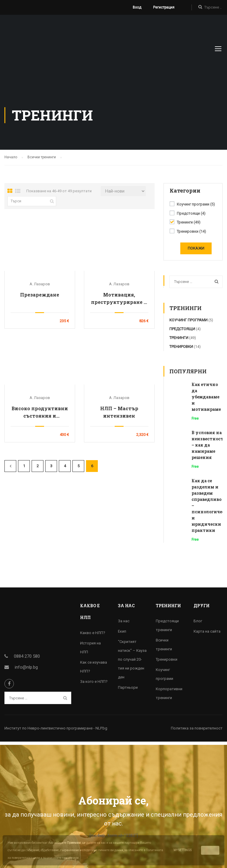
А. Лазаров (40, 287)
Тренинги (189, 225)
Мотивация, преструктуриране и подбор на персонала (119, 302)
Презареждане (40, 298)
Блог (198, 624)
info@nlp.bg (26, 670)
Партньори (128, 690)
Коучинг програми (196, 207)
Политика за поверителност (197, 731)
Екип (122, 634)
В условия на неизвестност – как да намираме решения (207, 448)
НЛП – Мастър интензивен (119, 415)
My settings (183, 850)
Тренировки (191, 234)
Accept (210, 850)
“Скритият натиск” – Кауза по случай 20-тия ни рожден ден (132, 662)
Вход (137, 7)
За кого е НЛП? (94, 684)
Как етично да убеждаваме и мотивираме (206, 400)
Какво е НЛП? (93, 636)
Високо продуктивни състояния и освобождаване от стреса (40, 415)
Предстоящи (191, 216)
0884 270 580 (27, 659)
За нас (124, 624)
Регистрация (164, 7)
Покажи (196, 251)
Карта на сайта (207, 634)
